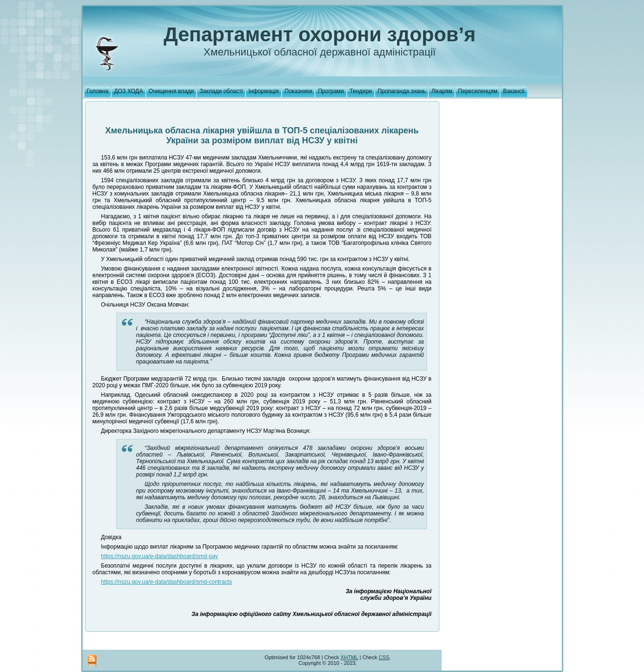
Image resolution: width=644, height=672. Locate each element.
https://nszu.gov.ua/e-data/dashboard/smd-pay (160, 556)
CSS (384, 657)
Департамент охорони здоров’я (320, 34)
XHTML (349, 657)
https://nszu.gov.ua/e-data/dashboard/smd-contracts (167, 582)
